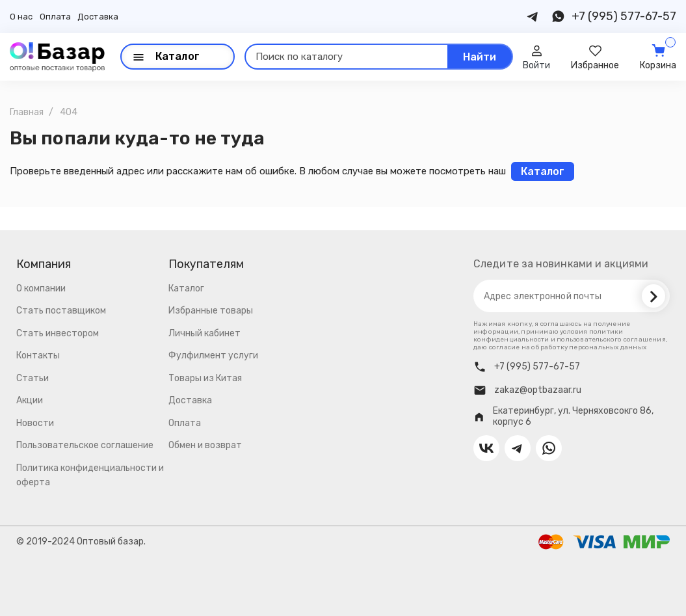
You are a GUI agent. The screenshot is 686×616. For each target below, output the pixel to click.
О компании (41, 288)
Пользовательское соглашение (85, 445)
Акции (30, 400)
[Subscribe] (653, 296)
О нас (21, 17)
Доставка (98, 17)
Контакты (38, 355)
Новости (35, 423)
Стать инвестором (58, 333)
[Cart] (658, 57)
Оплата (56, 17)
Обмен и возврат (205, 445)
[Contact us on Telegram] (533, 17)
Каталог (186, 288)
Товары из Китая (205, 378)
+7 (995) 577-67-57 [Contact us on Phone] (624, 16)
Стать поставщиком (61, 311)
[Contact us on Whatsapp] (558, 17)
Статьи (33, 378)
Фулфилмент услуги (213, 355)
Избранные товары (211, 311)
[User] (536, 57)
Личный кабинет (204, 333)
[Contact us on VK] (486, 448)
